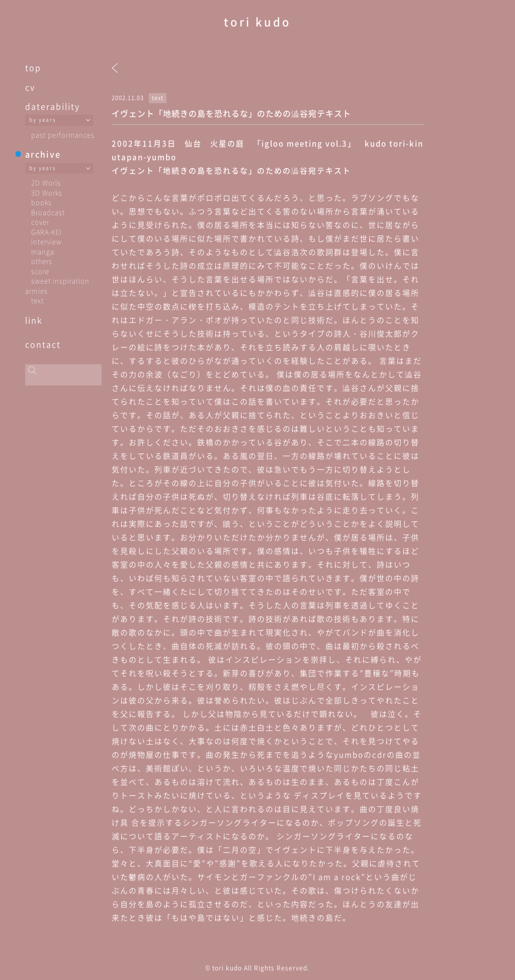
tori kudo (257, 21)
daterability (53, 106)
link (34, 320)
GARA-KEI (47, 232)
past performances (63, 135)
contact (43, 344)
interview (47, 241)
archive (43, 154)
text (37, 300)
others (42, 261)
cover (40, 222)
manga (43, 251)
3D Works (47, 192)
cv (30, 87)
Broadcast (48, 212)
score (40, 271)
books (41, 202)
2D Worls (46, 182)
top (33, 67)
